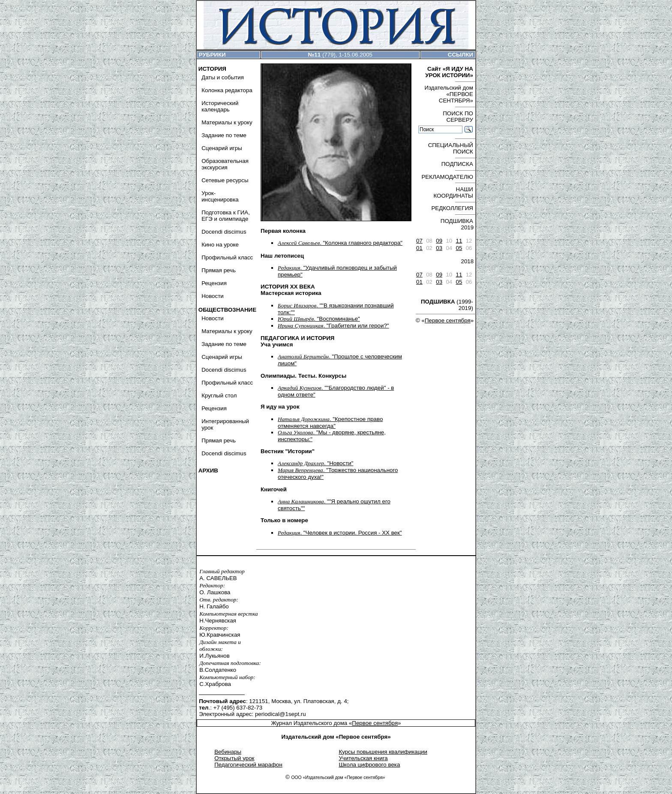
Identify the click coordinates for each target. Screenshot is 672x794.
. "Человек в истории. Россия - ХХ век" (340, 533)
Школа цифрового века (369, 765)
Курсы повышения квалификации (383, 752)
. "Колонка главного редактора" (340, 243)
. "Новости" (315, 463)
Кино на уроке (220, 245)
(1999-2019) (447, 305)
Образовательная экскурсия (225, 164)
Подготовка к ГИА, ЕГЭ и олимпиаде (226, 216)
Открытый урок (234, 758)
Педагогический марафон (248, 765)
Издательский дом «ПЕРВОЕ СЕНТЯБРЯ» (448, 94)
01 (419, 248)
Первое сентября (448, 320)
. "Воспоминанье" (319, 319)
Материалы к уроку (227, 122)
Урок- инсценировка (220, 196)
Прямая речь (219, 270)
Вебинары (228, 752)
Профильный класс (227, 257)
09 (439, 241)
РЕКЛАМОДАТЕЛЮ (447, 177)
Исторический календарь (220, 106)
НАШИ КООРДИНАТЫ (453, 192)
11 (459, 241)
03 (439, 248)
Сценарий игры (222, 148)
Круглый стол (219, 395)
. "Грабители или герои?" (333, 326)
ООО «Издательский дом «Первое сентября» (338, 777)
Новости (213, 296)
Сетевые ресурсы (225, 180)
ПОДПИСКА (457, 164)
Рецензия (214, 283)
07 (419, 241)
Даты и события (223, 77)
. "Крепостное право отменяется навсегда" (330, 423)
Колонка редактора (227, 90)
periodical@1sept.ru (280, 714)
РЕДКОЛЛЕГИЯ (452, 208)
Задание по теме (224, 135)
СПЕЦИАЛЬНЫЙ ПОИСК (451, 148)
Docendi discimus (224, 232)
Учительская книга (363, 758)
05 (459, 248)
